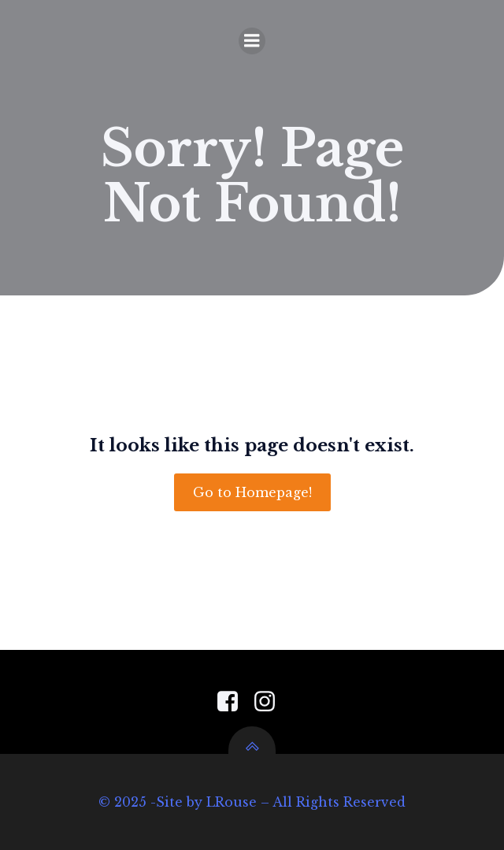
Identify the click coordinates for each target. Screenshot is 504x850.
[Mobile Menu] (252, 41)
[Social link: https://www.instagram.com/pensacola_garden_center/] (271, 702)
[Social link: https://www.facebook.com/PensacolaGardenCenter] (233, 702)
